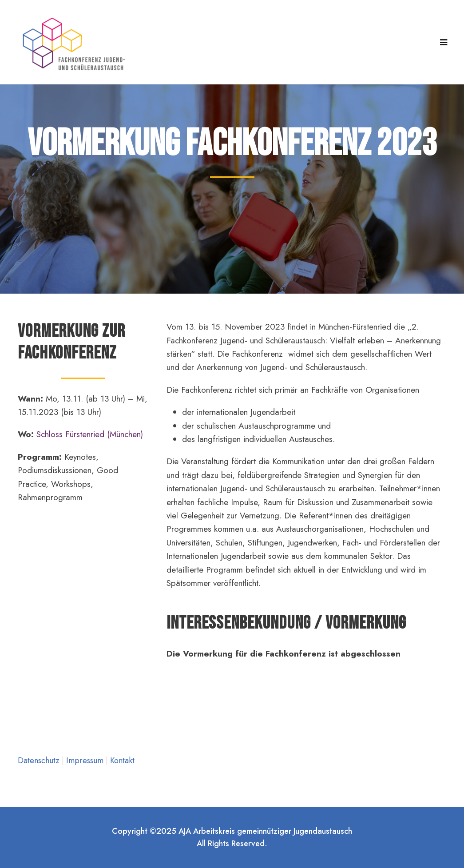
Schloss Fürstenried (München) (90, 434)
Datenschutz (40, 760)
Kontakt (122, 760)
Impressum (86, 760)
